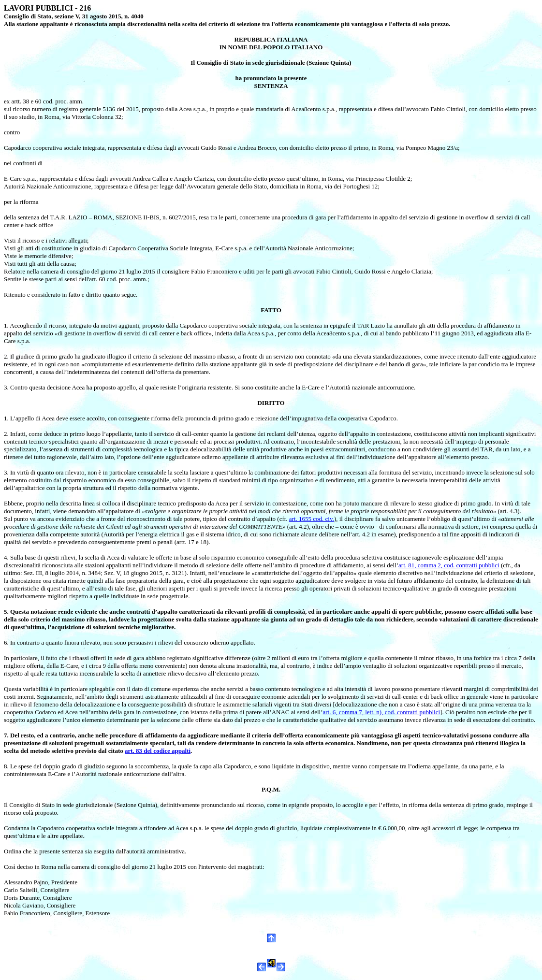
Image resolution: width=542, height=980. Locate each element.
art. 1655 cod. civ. (312, 519)
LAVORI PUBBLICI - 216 (47, 8)
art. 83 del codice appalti (158, 751)
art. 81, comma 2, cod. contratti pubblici (449, 565)
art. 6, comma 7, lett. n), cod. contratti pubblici (381, 712)
